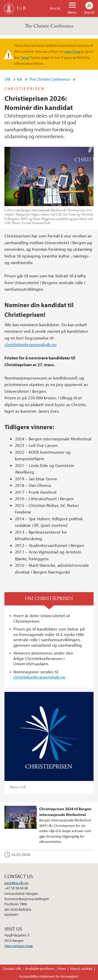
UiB (7, 79)
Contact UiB (12, 969)
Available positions (39, 969)
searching (72, 51)
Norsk (55, 8)
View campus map (19, 946)
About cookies (81, 969)
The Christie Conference (49, 26)
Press (62, 969)
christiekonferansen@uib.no (30, 344)
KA (20, 79)
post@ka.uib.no (16, 883)
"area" (25, 57)
